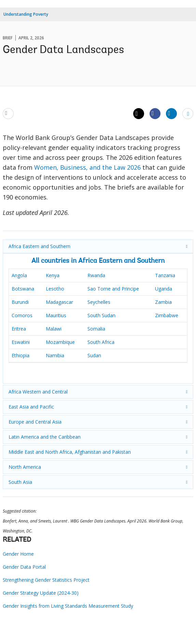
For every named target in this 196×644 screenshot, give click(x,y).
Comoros (22, 315)
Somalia (96, 329)
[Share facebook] (155, 113)
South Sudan (101, 315)
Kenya (53, 275)
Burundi (20, 302)
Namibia (55, 355)
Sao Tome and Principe (113, 289)
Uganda (164, 289)
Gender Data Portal (24, 567)
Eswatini (21, 342)
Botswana (23, 289)
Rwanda (96, 275)
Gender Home (18, 554)
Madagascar (59, 302)
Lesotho (55, 289)
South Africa (101, 342)
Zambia (163, 302)
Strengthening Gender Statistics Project (46, 580)
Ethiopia (20, 355)
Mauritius (56, 315)
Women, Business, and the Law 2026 (87, 167)
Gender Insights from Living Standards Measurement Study (68, 606)
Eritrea (19, 329)
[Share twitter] (139, 114)
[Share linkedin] (171, 113)
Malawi (54, 329)
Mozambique (60, 342)
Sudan (94, 355)
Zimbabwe (167, 315)
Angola (19, 275)
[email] (8, 113)
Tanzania (165, 275)
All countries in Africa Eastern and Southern (98, 261)
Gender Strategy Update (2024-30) (41, 593)
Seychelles (99, 302)
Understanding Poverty (26, 14)
